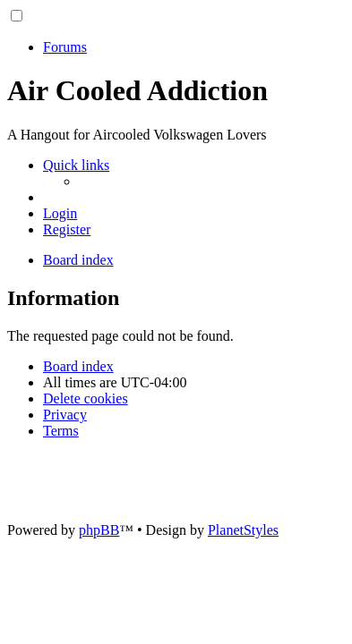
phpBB (99, 530)
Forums (65, 47)
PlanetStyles (243, 530)
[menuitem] (60, 213)
